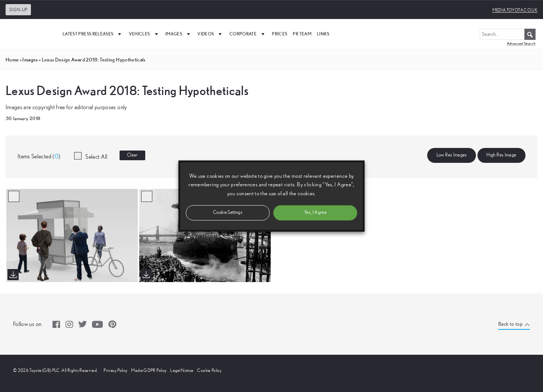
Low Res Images (452, 155)
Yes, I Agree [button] (315, 212)
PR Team (302, 34)
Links (323, 34)
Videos (210, 34)
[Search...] (508, 34)
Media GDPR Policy (149, 370)
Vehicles (144, 34)
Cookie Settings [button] (228, 212)
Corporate (248, 34)
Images (179, 34)
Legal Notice (182, 370)
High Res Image (501, 155)
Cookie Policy (209, 370)
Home (12, 60)
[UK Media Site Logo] (30, 34)
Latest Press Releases (93, 34)
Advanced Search (521, 43)
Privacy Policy (115, 370)
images (30, 60)
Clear (132, 155)
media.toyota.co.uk (515, 10)
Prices (280, 34)
